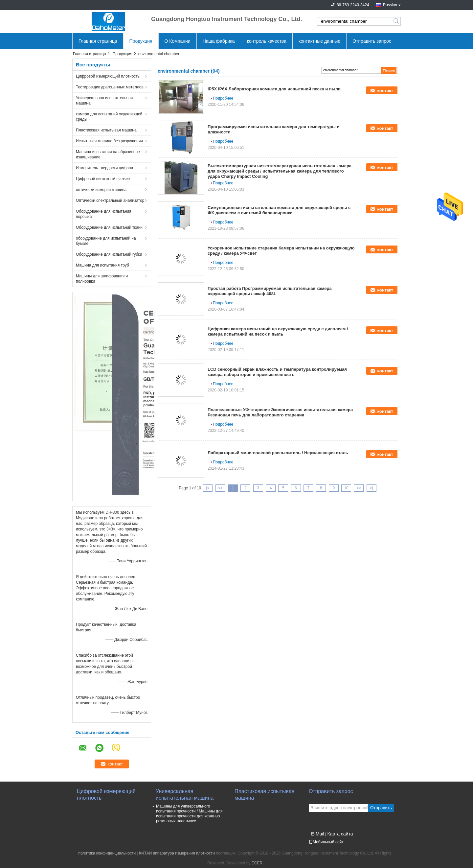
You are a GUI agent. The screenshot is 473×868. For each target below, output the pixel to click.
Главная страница (98, 41)
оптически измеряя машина (101, 190)
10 (346, 488)
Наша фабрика (219, 41)
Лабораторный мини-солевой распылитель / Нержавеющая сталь (278, 453)
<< (220, 488)
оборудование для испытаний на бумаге (106, 241)
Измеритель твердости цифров (104, 168)
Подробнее (223, 98)
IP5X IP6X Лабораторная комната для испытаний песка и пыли (274, 89)
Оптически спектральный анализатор (110, 200)
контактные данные (319, 41)
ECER (257, 863)
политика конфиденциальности (107, 853)
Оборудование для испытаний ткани (109, 227)
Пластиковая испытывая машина (106, 130)
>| (372, 488)
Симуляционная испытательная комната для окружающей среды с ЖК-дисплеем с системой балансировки (279, 210)
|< (208, 488)
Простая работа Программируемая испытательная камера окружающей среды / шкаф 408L (270, 291)
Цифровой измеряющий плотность (108, 76)
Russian (390, 5)
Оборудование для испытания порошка (103, 214)
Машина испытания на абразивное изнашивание (108, 154)
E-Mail (318, 834)
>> (359, 488)
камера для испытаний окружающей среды (109, 117)
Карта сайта (340, 834)
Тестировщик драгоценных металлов (110, 87)
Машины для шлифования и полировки (102, 279)
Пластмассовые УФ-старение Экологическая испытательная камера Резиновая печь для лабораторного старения (280, 412)
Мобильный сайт (326, 842)
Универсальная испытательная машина (104, 101)
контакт (385, 91)
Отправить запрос (372, 41)
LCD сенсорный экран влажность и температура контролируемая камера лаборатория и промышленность (277, 372)
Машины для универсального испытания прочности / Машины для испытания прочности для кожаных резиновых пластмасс (189, 814)
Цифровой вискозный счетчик (103, 179)
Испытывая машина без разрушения (109, 141)
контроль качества (267, 41)
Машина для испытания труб (102, 265)
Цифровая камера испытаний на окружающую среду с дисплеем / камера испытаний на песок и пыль (278, 331)
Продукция (141, 41)
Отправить (381, 808)
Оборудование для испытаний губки (109, 254)
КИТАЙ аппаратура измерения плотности (177, 853)
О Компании (178, 41)
